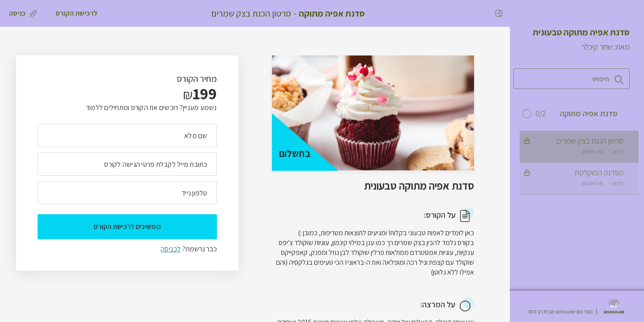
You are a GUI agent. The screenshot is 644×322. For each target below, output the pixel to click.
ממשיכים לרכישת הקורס (127, 227)
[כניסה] (23, 13)
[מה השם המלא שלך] (127, 136)
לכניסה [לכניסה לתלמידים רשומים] (171, 249)
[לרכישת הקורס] (76, 13)
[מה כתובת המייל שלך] (127, 164)
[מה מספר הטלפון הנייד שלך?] (127, 193)
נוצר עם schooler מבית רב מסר (560, 312)
